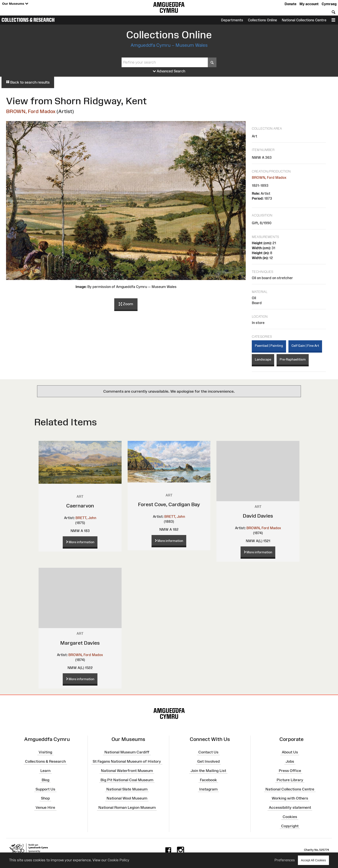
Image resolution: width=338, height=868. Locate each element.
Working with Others (290, 798)
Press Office (290, 771)
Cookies (290, 817)
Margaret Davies (80, 643)
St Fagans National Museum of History (127, 761)
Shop (45, 798)
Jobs (290, 761)
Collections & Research (28, 20)
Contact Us (208, 752)
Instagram (208, 789)
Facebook (208, 780)
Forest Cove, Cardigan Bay (169, 504)
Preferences (285, 860)
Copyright (290, 826)
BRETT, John (86, 518)
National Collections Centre (304, 20)
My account (309, 4)
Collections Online (262, 20)
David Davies (258, 516)
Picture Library (290, 780)
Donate (290, 4)
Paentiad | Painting (269, 346)
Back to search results (28, 82)
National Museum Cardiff (127, 752)
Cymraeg (329, 4)
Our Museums (15, 4)
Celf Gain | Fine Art (305, 346)
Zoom (126, 304)
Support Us (45, 789)
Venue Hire (45, 807)
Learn (45, 771)
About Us (290, 752)
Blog (45, 780)
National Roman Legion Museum (127, 807)
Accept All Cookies (313, 860)
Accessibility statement (290, 807)
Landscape (263, 359)
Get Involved (208, 761)
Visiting (45, 752)
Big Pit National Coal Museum (127, 780)
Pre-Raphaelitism (293, 359)
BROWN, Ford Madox (31, 111)
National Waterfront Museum (127, 771)
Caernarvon (80, 506)
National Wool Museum (127, 798)
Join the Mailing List (208, 771)
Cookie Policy (118, 860)
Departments (232, 20)
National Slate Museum (127, 789)
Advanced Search (169, 71)
